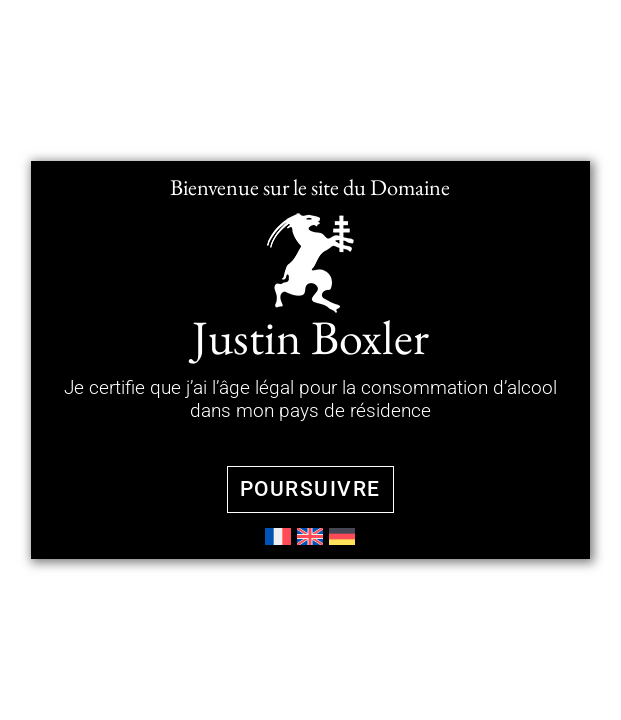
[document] (310, 360)
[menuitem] (278, 536)
